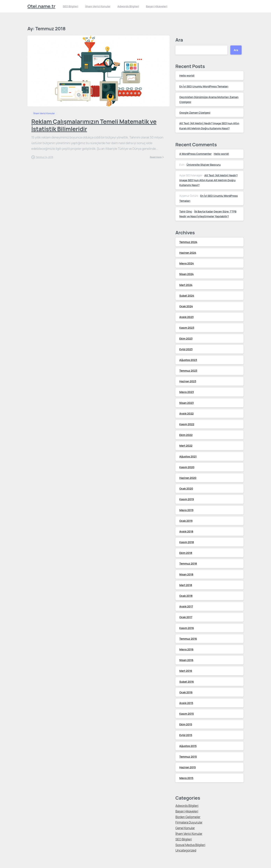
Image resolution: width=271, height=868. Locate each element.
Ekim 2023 (186, 339)
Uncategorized (186, 850)
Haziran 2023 (188, 381)
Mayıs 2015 (186, 778)
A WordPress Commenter (195, 154)
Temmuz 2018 (188, 563)
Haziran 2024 (188, 253)
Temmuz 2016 (188, 639)
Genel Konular (185, 828)
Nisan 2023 (187, 403)
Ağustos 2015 (188, 746)
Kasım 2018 (187, 542)
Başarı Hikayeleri (187, 811)
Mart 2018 (186, 585)
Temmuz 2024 (188, 242)
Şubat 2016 (187, 682)
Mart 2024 (186, 285)
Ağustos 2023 (188, 360)
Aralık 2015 (186, 703)
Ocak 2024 (186, 306)
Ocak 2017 (186, 617)
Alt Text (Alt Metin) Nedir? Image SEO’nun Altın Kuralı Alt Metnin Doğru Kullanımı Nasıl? (209, 180)
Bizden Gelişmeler (188, 817)
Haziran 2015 (188, 767)
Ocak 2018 (186, 596)
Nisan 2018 (186, 574)
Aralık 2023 (186, 317)
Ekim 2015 (186, 724)
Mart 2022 (186, 446)
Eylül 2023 (186, 349)
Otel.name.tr (41, 6)
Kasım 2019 (187, 499)
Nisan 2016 (186, 660)
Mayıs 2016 (186, 649)
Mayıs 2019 (186, 510)
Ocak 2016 (186, 692)
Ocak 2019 (186, 521)
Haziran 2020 (188, 478)
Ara (179, 40)
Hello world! (187, 75)
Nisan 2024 (187, 274)
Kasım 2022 (187, 424)
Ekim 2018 (186, 553)
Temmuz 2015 (188, 757)
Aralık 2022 (187, 414)
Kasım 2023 (187, 328)
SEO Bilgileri (184, 839)
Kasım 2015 (187, 714)
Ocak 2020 (186, 488)
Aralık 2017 (186, 606)
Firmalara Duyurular (189, 822)
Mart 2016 (186, 671)
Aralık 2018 (186, 531)
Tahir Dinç (186, 211)
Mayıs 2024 (187, 263)
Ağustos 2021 (188, 456)
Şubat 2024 (187, 296)
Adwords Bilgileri (187, 806)
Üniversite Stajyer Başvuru (204, 165)
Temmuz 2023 (188, 371)
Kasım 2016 (187, 628)
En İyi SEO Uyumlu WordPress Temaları (204, 86)
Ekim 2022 (186, 435)
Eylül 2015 (186, 735)
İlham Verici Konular (189, 834)
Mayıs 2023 (187, 392)
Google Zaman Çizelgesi (195, 113)
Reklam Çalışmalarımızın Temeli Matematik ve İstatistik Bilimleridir (94, 125)
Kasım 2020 (187, 467)
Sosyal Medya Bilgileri (190, 845)
